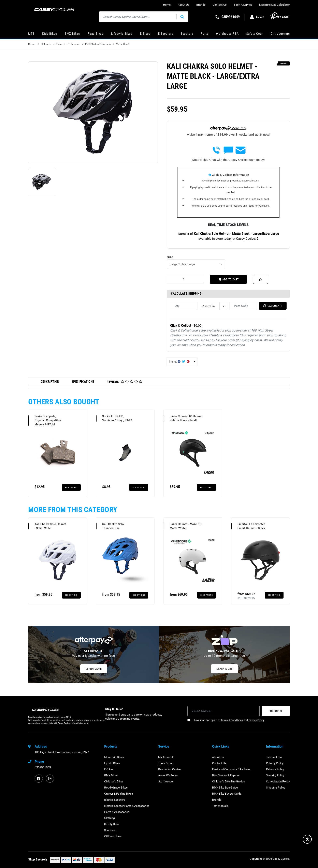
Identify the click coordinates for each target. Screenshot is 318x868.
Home (167, 5)
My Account (166, 757)
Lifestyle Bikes (122, 34)
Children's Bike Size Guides (228, 781)
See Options (71, 595)
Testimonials (220, 806)
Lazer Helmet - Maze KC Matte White (186, 526)
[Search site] (182, 17)
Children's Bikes (114, 781)
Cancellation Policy (278, 781)
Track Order (165, 763)
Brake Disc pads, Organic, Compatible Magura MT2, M (48, 420)
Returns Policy (275, 769)
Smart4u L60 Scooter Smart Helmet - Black (251, 526)
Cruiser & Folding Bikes (119, 794)
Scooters (187, 34)
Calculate (273, 306)
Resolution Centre (169, 769)
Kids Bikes (50, 34)
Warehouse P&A (227, 34)
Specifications (83, 381)
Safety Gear (255, 34)
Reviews (125, 382)
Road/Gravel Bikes (116, 788)
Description (50, 381)
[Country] (214, 306)
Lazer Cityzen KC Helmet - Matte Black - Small (186, 418)
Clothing (110, 818)
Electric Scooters (115, 800)
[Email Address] (223, 711)
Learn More (94, 669)
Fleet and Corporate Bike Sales (231, 769)
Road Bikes (96, 34)
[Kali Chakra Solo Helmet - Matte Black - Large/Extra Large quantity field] (185, 279)
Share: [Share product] (179, 362)
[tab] (50, 382)
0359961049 (43, 767)
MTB (31, 34)
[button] (261, 279)
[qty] (184, 306)
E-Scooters (165, 34)
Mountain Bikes (114, 757)
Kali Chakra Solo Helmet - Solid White (50, 526)
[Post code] (243, 306)
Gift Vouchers (280, 34)
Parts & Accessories (117, 812)
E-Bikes (145, 34)
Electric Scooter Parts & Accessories (127, 806)
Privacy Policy (256, 720)
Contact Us (220, 5)
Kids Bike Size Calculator (274, 5)
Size (170, 257)
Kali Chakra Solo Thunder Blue (113, 526)
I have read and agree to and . (226, 720)
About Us (183, 5)
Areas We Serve (168, 775)
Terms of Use (274, 757)
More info (228, 128)
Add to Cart (228, 279)
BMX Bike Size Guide (225, 788)
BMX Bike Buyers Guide (227, 794)
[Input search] (138, 17)
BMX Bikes (72, 34)
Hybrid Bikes (112, 763)
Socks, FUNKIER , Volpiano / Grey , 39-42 (117, 418)
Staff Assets (166, 781)
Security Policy (275, 775)
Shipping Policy (276, 788)
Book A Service (243, 5)
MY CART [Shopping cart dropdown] (280, 17)
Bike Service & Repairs (226, 775)
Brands (201, 5)
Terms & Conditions (232, 720)
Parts (205, 34)
